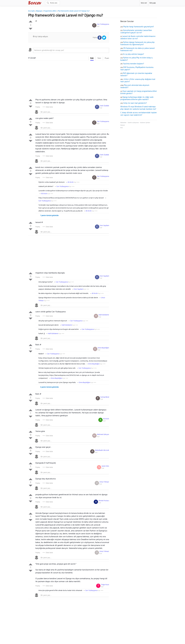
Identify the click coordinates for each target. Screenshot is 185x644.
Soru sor (144, 3)
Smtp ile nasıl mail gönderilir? (135, 103)
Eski (92, 58)
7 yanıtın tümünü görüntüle (49, 216)
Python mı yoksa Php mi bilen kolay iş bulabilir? (136, 59)
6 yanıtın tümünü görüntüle (49, 387)
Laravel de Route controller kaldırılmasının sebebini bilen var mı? (138, 38)
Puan (107, 58)
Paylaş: (38, 107)
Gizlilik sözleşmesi (133, 123)
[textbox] (71, 50)
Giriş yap (153, 3)
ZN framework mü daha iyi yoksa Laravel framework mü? (138, 50)
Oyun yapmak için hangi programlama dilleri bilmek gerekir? (139, 92)
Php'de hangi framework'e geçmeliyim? (139, 27)
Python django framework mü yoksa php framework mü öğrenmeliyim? (137, 44)
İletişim (123, 125)
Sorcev (43, 3)
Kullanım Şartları (145, 123)
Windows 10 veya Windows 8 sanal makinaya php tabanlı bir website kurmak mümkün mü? (138, 108)
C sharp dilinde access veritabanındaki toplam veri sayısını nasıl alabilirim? (139, 114)
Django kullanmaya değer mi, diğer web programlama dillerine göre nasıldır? (137, 98)
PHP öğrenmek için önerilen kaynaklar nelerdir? (136, 75)
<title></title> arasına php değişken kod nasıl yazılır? (138, 81)
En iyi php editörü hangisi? (133, 54)
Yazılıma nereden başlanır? (133, 64)
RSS (122, 128)
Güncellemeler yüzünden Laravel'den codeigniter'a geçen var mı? (136, 32)
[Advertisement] (69, 80)
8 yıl (98, 26)
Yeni (99, 58)
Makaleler (123, 123)
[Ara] (52, 3)
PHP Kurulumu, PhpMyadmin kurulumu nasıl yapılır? (137, 69)
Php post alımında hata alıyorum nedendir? (135, 87)
